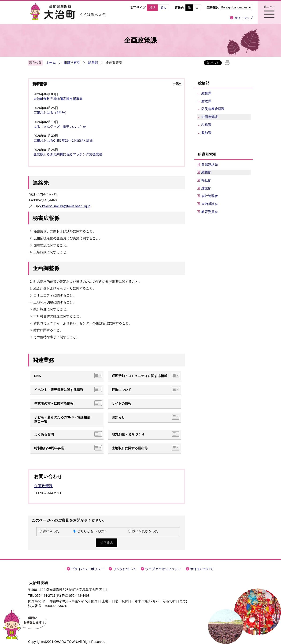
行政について (122, 390)
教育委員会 (210, 212)
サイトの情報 (122, 403)
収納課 (206, 133)
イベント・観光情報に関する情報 (59, 390)
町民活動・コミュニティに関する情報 (140, 376)
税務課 (206, 125)
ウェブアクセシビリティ (163, 569)
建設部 (206, 188)
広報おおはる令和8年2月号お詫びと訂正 (63, 140)
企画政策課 (43, 486)
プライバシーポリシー (88, 569)
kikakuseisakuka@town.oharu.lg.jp (65, 206)
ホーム (51, 62)
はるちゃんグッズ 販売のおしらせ (60, 127)
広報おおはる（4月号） (51, 113)
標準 (152, 8)
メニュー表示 (269, 12)
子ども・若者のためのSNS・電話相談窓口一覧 (62, 420)
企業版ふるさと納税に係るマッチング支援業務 (68, 154)
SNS (38, 376)
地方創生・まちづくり (128, 434)
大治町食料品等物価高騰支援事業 (58, 99)
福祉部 (206, 180)
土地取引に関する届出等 (130, 448)
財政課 (206, 101)
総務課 (206, 93)
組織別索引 (72, 62)
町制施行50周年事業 (49, 448)
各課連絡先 (210, 165)
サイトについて (202, 569)
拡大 (163, 8)
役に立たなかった (145, 531)
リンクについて (125, 569)
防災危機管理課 (213, 109)
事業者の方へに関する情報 (54, 403)
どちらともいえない (92, 531)
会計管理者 (210, 196)
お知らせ (118, 417)
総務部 (93, 62)
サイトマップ (244, 18)
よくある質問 (44, 434)
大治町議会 (210, 204)
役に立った (51, 531)
